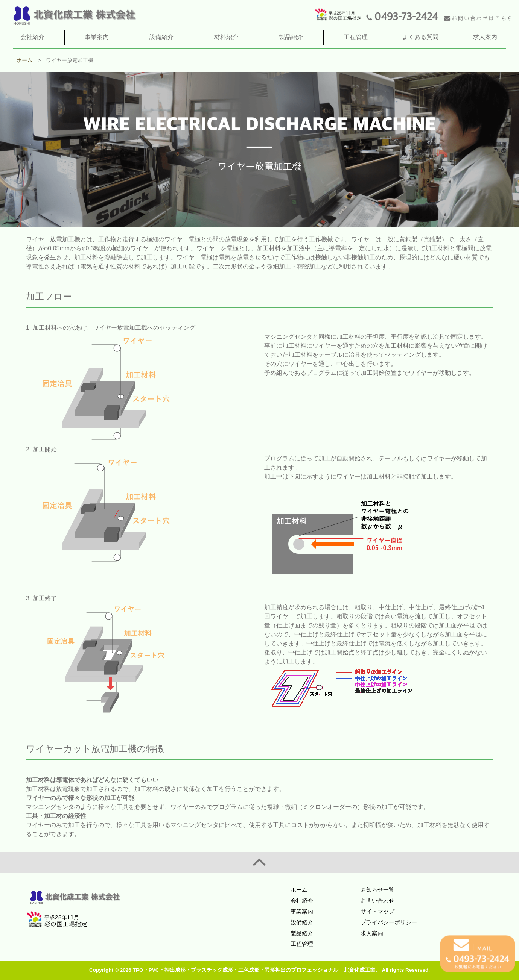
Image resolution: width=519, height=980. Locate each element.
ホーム (299, 890)
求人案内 (372, 933)
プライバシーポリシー (389, 922)
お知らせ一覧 (377, 890)
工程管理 (302, 944)
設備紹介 (302, 922)
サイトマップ (377, 911)
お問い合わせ (377, 900)
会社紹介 (302, 900)
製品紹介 (302, 933)
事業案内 (302, 911)
